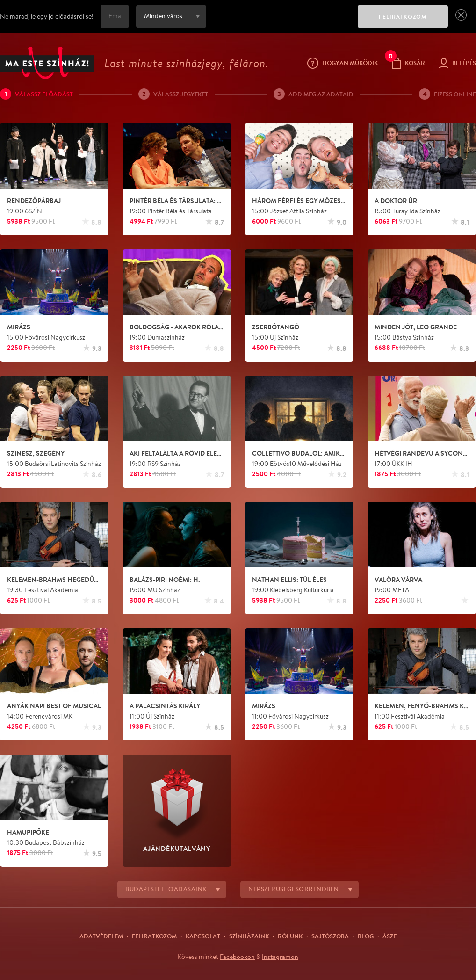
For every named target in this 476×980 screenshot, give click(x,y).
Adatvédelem (101, 936)
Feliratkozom (154, 936)
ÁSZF (389, 936)
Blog (366, 936)
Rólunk (290, 936)
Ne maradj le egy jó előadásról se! (47, 16)
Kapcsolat (203, 936)
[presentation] (280, 23)
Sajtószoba (330, 936)
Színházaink (249, 936)
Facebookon (237, 957)
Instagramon (280, 957)
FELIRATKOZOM (403, 17)
